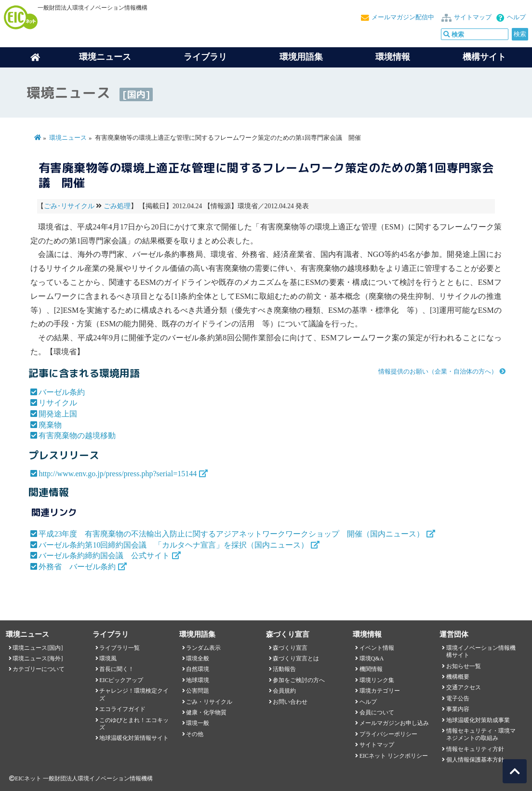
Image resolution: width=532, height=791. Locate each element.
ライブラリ (205, 57)
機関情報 (371, 669)
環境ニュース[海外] (38, 658)
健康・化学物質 (206, 712)
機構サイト (484, 57)
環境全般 (198, 658)
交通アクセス (464, 687)
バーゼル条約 (62, 392)
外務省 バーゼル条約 (77, 567)
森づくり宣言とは (296, 658)
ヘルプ (516, 17)
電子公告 (458, 698)
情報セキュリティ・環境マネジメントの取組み (481, 734)
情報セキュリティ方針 (475, 749)
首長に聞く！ (117, 669)
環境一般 (198, 723)
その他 (195, 734)
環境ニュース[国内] (38, 648)
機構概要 (458, 677)
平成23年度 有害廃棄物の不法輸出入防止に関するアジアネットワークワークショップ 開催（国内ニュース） (231, 534)
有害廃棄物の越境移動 (77, 436)
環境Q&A (372, 658)
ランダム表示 (203, 648)
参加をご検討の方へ (299, 680)
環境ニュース (68, 138)
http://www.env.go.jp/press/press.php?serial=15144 (118, 474)
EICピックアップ (121, 680)
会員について (377, 712)
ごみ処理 (117, 206)
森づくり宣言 (290, 648)
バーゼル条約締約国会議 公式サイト (104, 556)
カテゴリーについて (39, 669)
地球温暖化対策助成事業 (478, 720)
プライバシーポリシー (388, 734)
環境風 (108, 658)
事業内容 (458, 709)
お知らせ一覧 (464, 666)
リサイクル (58, 403)
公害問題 (198, 691)
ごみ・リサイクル (209, 702)
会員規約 (284, 691)
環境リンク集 (377, 680)
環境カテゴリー (380, 691)
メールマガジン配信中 (403, 17)
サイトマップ (473, 17)
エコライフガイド (122, 709)
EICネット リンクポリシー (394, 756)
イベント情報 (377, 648)
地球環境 (198, 680)
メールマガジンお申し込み (394, 723)
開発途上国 (58, 414)
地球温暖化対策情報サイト (134, 738)
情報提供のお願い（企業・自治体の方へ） (438, 372)
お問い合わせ (290, 702)
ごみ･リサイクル (69, 206)
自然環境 (198, 669)
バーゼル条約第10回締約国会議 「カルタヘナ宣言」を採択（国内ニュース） (173, 545)
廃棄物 (50, 425)
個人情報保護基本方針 (475, 760)
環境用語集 (301, 57)
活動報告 (284, 669)
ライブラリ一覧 (120, 648)
